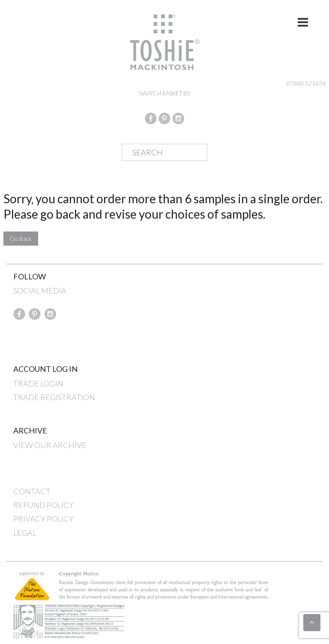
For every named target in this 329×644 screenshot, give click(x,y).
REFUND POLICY (43, 505)
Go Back (21, 239)
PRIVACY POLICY (43, 519)
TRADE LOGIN (38, 383)
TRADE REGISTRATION (54, 397)
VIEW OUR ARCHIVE (50, 445)
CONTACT (32, 491)
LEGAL (25, 533)
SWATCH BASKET (164, 93)
